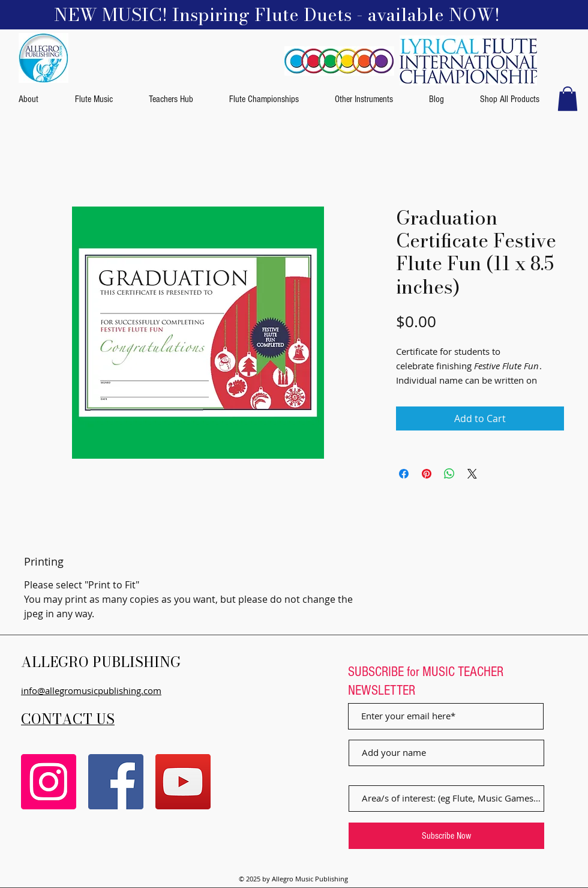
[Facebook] (116, 782)
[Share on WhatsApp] (449, 474)
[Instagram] (49, 782)
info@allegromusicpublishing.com (91, 690)
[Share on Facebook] (404, 474)
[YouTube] (183, 782)
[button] (568, 99)
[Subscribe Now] (446, 836)
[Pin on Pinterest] (427, 474)
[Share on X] (472, 474)
